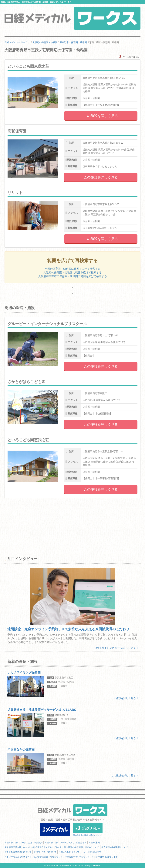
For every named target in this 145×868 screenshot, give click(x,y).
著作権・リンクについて (45, 852)
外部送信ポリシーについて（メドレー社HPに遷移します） (92, 857)
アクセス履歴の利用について (18, 852)
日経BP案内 (94, 843)
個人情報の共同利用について (115, 847)
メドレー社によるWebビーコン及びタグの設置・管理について (34, 857)
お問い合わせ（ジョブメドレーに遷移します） (80, 852)
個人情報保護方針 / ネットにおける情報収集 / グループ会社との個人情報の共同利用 (44, 847)
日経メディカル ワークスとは (18, 843)
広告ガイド (81, 843)
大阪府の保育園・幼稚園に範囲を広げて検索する (72, 272)
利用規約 (38, 843)
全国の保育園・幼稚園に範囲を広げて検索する (72, 269)
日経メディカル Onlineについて (59, 843)
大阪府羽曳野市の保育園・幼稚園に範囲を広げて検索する (72, 276)
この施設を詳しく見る (101, 116)
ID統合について (92, 847)
